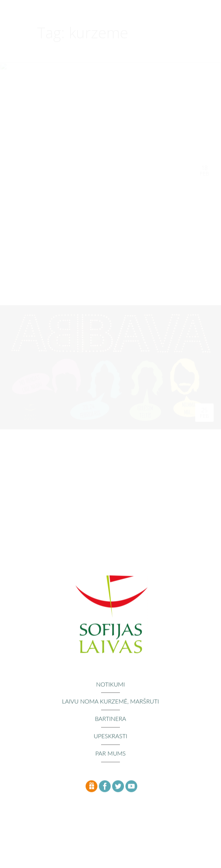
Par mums (110, 754)
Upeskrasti (111, 737)
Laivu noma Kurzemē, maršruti (111, 702)
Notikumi (111, 685)
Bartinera (111, 719)
